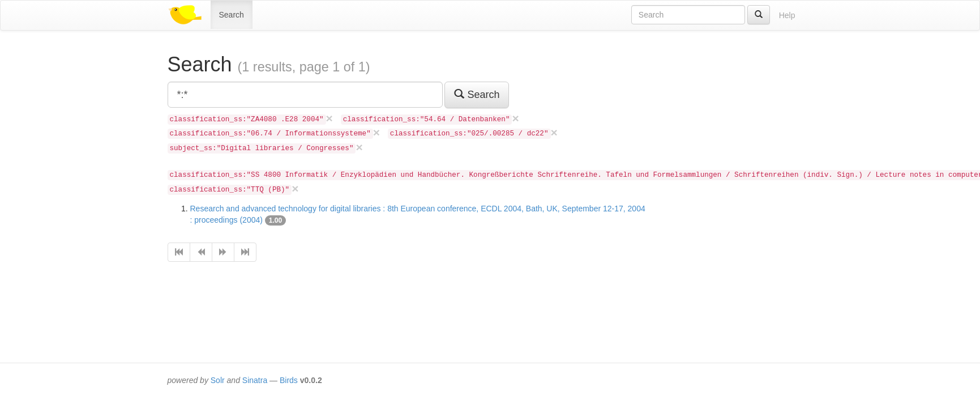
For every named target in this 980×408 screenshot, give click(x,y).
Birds (289, 380)
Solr (218, 380)
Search (232, 15)
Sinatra (255, 380)
